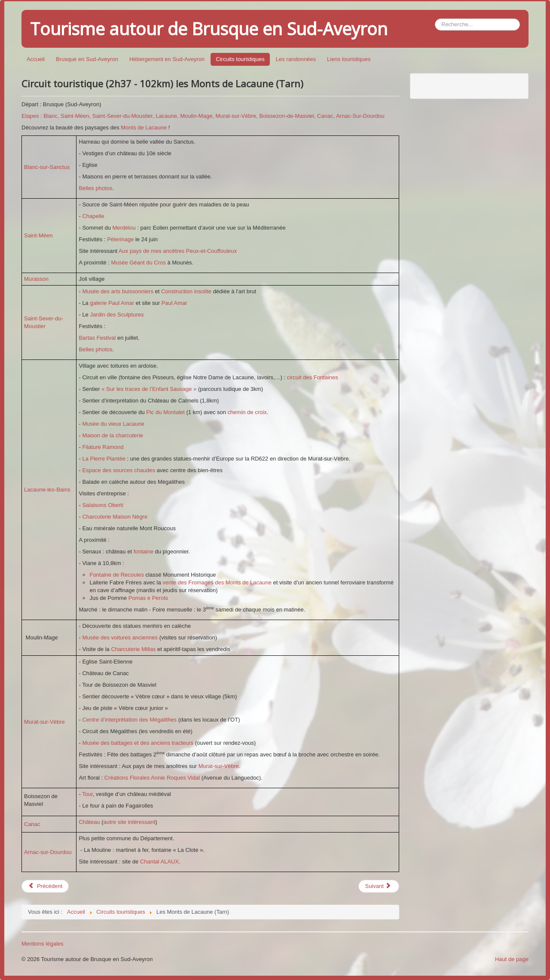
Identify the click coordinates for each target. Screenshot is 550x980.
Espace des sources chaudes (119, 470)
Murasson (36, 279)
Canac (32, 824)
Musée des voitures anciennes (120, 637)
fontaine (144, 551)
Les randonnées (296, 59)
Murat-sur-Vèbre (44, 722)
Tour (87, 794)
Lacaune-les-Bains (47, 490)
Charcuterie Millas (133, 649)
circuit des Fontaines (313, 377)
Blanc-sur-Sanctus (47, 167)
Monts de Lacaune (144, 127)
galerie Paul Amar (112, 303)
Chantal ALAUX (159, 862)
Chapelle (93, 216)
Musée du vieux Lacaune (113, 424)
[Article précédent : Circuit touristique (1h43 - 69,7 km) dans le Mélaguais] (45, 886)
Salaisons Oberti (102, 505)
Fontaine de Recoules (116, 575)
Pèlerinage (121, 239)
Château (90, 822)
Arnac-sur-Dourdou (48, 852)
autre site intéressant (130, 822)
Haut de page (512, 959)
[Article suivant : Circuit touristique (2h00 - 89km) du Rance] (379, 886)
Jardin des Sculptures (117, 315)
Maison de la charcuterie (113, 435)
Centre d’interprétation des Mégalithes (129, 720)
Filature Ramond (103, 447)
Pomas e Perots (148, 598)
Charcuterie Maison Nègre (115, 517)
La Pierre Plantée (104, 459)
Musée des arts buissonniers (118, 291)
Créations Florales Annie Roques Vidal (152, 778)
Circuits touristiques (240, 59)
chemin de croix (247, 412)
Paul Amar (174, 303)
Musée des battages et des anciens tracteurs (138, 743)
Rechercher (435, 19)
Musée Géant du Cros (139, 263)
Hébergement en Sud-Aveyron (167, 59)
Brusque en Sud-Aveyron (87, 59)
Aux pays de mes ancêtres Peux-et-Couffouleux (178, 251)
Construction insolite (186, 291)
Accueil (36, 59)
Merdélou (125, 228)
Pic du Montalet (165, 412)
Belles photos (95, 188)
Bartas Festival (98, 338)
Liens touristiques (349, 59)
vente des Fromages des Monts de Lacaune (218, 582)
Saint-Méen (38, 235)
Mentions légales (43, 944)
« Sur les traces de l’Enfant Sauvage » (149, 389)
